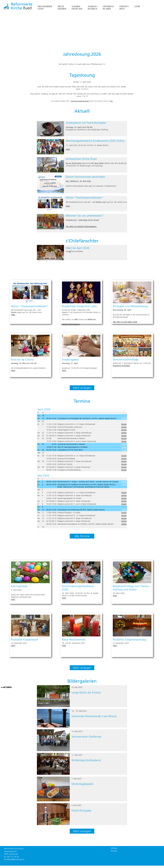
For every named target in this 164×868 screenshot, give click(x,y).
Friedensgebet (70, 360)
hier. (112, 101)
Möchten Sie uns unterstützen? (84, 216)
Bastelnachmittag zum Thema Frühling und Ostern (131, 588)
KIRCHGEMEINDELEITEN (45, 8)
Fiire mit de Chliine (22, 360)
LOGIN (137, 6)
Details (124, 418)
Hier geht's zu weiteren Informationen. (81, 226)
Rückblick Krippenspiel (24, 640)
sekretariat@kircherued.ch (14, 859)
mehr (68, 149)
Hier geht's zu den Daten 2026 (125, 322)
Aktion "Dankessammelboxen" (84, 198)
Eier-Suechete (19, 586)
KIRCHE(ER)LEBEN (62, 8)
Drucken (114, 851)
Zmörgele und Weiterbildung (130, 306)
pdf (70, 251)
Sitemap (114, 848)
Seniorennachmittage (126, 359)
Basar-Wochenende (74, 640)
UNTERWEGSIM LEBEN (108, 8)
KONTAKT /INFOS (124, 8)
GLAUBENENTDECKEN (77, 8)
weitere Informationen (71, 324)
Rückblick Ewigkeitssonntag (129, 640)
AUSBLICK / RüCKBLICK (93, 8)
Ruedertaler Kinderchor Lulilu (79, 306)
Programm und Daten (121, 366)
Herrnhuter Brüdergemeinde (80, 101)
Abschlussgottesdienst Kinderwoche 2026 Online (95, 141)
